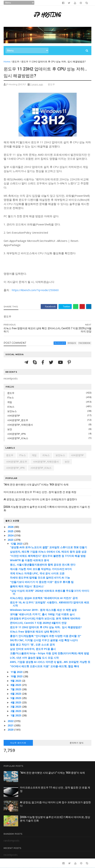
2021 (11, 725)
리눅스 (11, 407)
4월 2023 (16, 702)
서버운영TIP (14, 416)
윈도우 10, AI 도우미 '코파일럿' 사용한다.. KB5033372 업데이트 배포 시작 (50, 604)
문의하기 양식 (77, 743)
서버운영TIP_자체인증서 (20, 425)
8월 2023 (16, 685)
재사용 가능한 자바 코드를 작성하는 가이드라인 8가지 (41, 569)
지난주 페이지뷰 (18, 743)
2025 (11, 531)
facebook (85, 343)
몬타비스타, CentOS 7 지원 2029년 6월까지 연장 (38, 623)
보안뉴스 (12, 411)
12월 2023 (17, 544)
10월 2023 (17, 676)
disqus (72, 343)
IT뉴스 (11, 397)
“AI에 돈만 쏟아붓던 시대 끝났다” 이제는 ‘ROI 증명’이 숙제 (36, 485)
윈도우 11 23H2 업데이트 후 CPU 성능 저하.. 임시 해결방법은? (46, 627)
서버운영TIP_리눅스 (18, 438)
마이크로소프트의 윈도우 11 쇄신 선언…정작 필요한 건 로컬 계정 (40, 492)
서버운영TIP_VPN (16, 434)
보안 (10, 429)
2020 (11, 730)
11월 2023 (17, 672)
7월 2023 (16, 689)
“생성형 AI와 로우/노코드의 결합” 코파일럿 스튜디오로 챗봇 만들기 (48, 547)
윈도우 (16, 62)
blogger (60, 343)
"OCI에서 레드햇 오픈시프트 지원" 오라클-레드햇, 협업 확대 (45, 666)
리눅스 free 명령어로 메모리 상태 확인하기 (35, 632)
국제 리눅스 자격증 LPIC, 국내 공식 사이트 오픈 (37, 573)
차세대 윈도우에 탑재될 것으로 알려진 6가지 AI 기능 (40, 578)
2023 (11, 540)
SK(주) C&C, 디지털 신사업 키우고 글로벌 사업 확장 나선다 (44, 640)
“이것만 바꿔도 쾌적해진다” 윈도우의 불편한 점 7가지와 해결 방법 (48, 556)
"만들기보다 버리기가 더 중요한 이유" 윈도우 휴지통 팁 (42, 582)
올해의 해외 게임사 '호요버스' (27, 586)
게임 (10, 402)
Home (7, 62)
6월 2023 (16, 694)
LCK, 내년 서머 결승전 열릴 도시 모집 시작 (34, 658)
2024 (11, 535)
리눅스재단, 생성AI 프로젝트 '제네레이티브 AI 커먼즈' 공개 (44, 598)
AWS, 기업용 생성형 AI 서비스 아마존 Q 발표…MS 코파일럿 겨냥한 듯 (50, 662)
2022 (11, 721)
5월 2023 (16, 698)
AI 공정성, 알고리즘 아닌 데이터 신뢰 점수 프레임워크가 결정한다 (40, 499)
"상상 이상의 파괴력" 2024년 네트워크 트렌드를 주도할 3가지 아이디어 (50, 592)
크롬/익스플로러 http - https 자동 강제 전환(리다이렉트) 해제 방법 (49, 653)
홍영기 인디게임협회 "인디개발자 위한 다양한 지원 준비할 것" (46, 636)
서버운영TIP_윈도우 (18, 420)
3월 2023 (16, 707)
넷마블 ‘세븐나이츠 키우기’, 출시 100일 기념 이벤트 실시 (42, 614)
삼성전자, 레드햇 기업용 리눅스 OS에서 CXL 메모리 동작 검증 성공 (48, 552)
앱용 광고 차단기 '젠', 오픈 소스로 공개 (32, 645)
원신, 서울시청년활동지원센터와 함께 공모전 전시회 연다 (43, 565)
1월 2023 (16, 715)
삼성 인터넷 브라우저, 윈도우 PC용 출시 (33, 649)
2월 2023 (16, 711)
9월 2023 (16, 681)
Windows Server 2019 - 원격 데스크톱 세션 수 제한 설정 (43, 610)
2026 (11, 527)
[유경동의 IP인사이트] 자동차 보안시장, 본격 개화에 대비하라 (45, 618)
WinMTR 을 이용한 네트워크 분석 (30, 560)
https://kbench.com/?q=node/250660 (35, 290)
